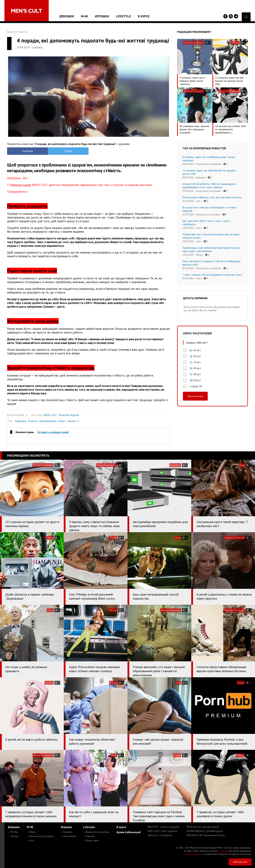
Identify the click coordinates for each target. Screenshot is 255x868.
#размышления (48, 421)
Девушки (67, 16)
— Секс (30, 840)
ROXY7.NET (164, 827)
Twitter (68, 151)
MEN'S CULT (162, 831)
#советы (33, 421)
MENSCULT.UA (203, 827)
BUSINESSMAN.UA (205, 831)
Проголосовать (195, 396)
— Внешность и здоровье (96, 832)
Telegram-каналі (20, 185)
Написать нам (240, 862)
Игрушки (102, 16)
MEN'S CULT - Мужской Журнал (61, 415)
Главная (11, 32)
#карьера (21, 421)
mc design (223, 851)
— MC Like (13, 832)
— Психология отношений (40, 836)
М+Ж (84, 16)
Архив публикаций (129, 832)
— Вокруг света (91, 840)
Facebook (28, 151)
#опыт (62, 421)
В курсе (144, 16)
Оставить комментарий (53, 432)
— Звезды (13, 836)
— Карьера (89, 836)
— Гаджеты (66, 832)
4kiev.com (160, 835)
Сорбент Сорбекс (193, 854)
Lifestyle (123, 16)
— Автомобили (68, 836)
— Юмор (31, 832)
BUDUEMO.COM (206, 835)
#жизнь (72, 421)
